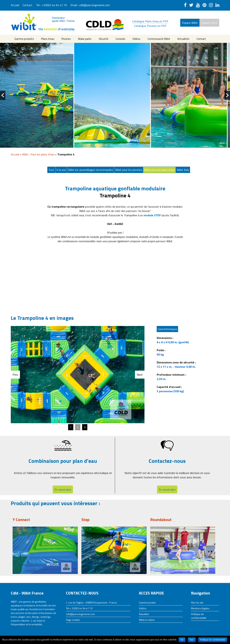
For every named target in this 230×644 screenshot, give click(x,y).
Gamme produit (147, 602)
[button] (3, 95)
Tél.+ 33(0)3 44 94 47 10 (79, 608)
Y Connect (21, 520)
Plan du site (197, 602)
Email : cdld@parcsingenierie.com (90, 5)
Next (140, 375)
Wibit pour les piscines (129, 170)
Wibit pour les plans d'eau (159, 170)
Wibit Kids (183, 170)
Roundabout (161, 520)
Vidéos (136, 39)
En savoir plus (63, 489)
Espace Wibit (190, 23)
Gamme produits (24, 39)
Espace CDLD (209, 23)
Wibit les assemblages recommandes (91, 170)
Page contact (73, 620)
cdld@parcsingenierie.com (80, 614)
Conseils (120, 39)
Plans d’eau (48, 39)
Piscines (66, 39)
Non (192, 640)
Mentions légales (200, 608)
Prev (15, 375)
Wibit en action (147, 620)
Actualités (183, 39)
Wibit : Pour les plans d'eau (38, 154)
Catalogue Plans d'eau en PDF (150, 21)
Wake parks (85, 39)
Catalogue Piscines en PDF (150, 26)
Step (85, 520)
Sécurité (103, 39)
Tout (51, 170)
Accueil (15, 5)
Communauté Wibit (159, 39)
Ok (182, 640)
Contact (27, 5)
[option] (38, 95)
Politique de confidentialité (199, 616)
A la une (61, 170)
